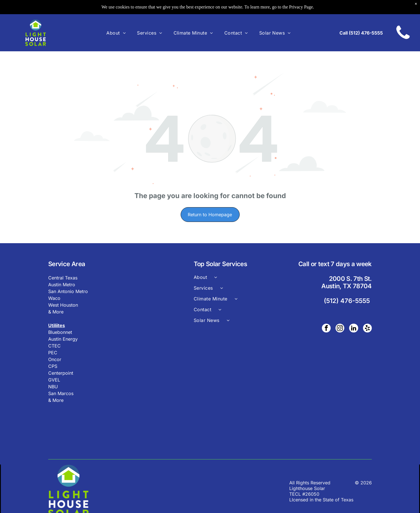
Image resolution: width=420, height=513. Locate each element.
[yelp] (368, 329)
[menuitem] (116, 33)
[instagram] (341, 329)
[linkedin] (354, 329)
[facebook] (328, 329)
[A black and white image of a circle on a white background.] (403, 40)
